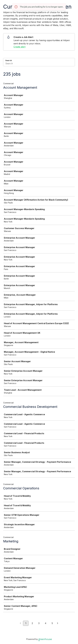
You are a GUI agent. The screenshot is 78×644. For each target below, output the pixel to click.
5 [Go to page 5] (52, 623)
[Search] (39, 64)
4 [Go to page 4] (46, 623)
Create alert (19, 47)
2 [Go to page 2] (32, 623)
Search (9, 60)
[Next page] (58, 623)
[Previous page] (20, 623)
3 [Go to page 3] (39, 623)
